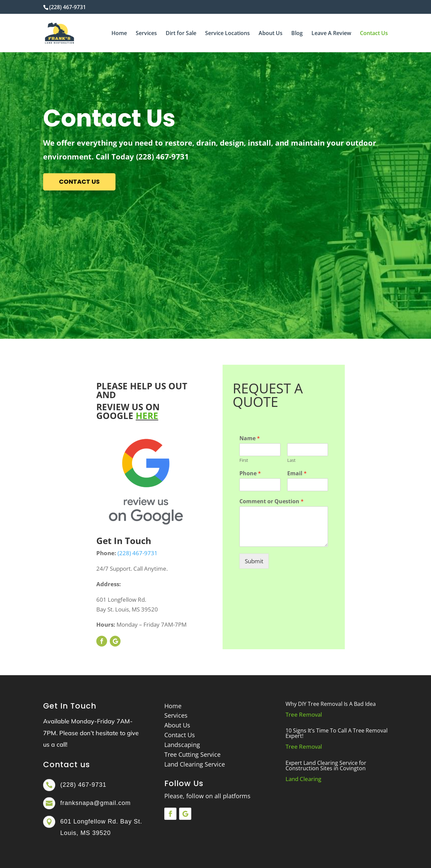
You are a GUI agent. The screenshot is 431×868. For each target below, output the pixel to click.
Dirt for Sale (181, 34)
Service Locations (227, 34)
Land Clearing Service (195, 764)
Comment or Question (272, 501)
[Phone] (260, 485)
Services (146, 34)
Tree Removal (304, 714)
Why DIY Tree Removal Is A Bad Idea (331, 704)
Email (297, 473)
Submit (254, 561)
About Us (271, 34)
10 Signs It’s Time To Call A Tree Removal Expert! (337, 733)
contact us (79, 182)
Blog (297, 34)
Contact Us (374, 34)
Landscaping (182, 745)
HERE (147, 416)
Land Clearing (303, 779)
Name (250, 438)
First (244, 460)
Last (291, 460)
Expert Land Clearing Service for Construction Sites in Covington (326, 766)
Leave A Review (331, 34)
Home (119, 34)
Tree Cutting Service (192, 754)
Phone (250, 473)
